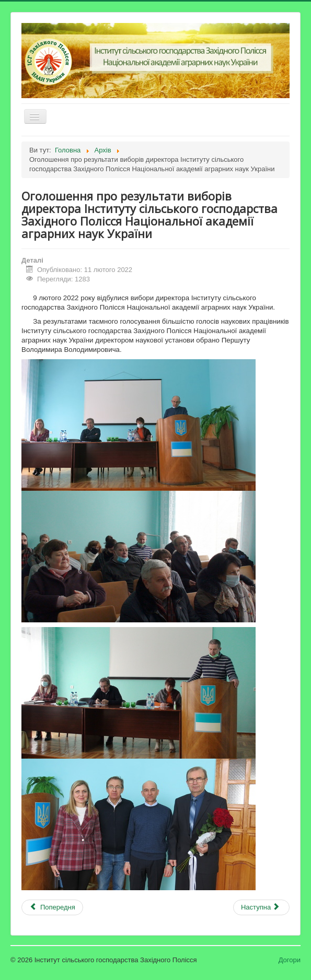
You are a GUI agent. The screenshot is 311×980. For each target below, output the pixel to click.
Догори (290, 960)
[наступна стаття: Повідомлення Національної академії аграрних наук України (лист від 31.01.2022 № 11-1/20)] (261, 907)
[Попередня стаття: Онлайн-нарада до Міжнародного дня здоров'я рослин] (52, 907)
